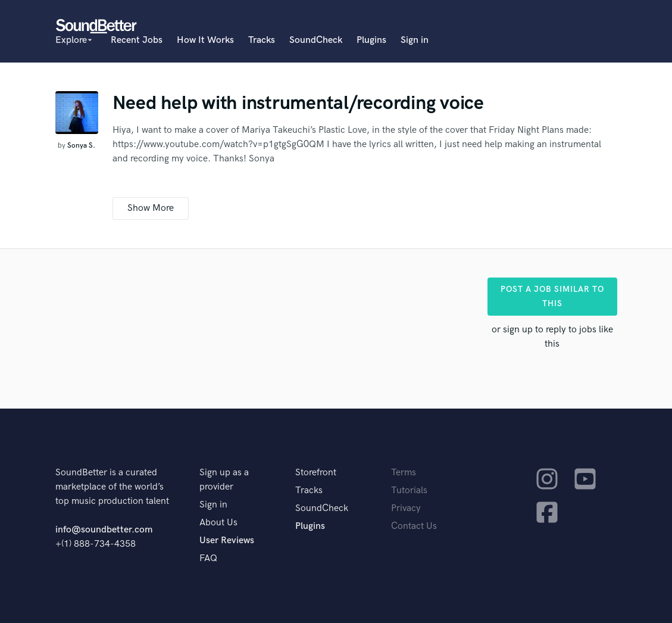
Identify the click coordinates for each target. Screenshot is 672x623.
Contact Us (414, 526)
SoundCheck (316, 40)
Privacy (406, 508)
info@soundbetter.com (104, 530)
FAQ (208, 558)
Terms (404, 473)
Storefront (316, 473)
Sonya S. (81, 146)
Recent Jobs (137, 40)
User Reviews (227, 541)
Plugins (371, 40)
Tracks (262, 40)
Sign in (415, 40)
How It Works (205, 40)
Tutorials (409, 490)
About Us (218, 523)
